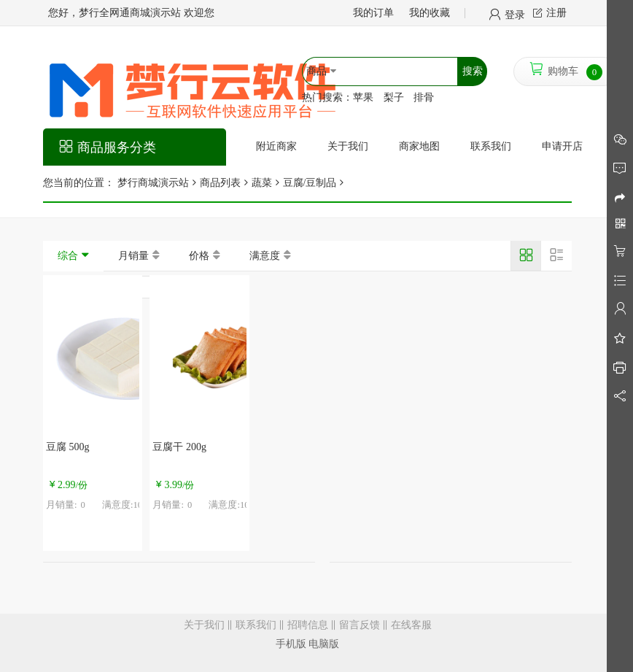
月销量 (133, 256)
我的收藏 (430, 13)
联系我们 (256, 625)
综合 (68, 256)
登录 (515, 14)
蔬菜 (262, 183)
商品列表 (220, 183)
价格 (199, 256)
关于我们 (204, 625)
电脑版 (324, 644)
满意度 (265, 256)
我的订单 (373, 13)
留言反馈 (360, 625)
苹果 (363, 97)
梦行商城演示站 (152, 183)
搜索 (473, 71)
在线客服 (411, 625)
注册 (556, 13)
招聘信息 (308, 625)
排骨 (424, 97)
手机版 (291, 644)
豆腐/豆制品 (310, 183)
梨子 (394, 97)
